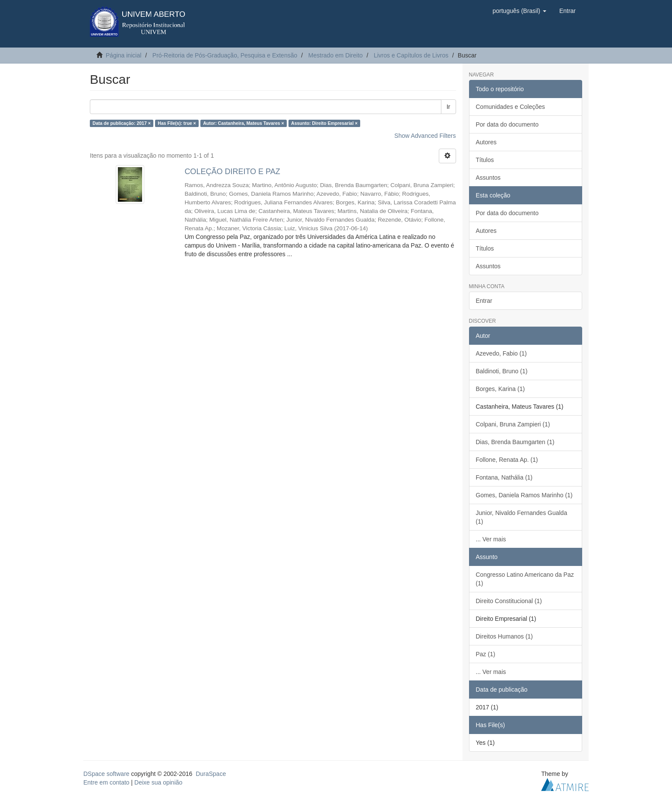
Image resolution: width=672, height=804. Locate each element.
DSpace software (106, 774)
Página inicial (124, 55)
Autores (486, 142)
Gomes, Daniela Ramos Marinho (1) (524, 495)
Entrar (484, 301)
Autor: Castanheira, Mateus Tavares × (243, 123)
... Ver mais (491, 539)
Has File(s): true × (177, 123)
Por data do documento (507, 124)
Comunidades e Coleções (510, 107)
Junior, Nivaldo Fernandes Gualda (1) (522, 517)
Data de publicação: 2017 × (122, 123)
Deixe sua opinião (158, 782)
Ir (449, 107)
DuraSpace (211, 774)
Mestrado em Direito (336, 55)
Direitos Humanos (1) (504, 636)
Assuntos (488, 178)
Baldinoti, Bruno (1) (502, 371)
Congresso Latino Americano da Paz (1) (525, 579)
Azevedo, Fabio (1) (501, 353)
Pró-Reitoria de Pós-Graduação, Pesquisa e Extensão (225, 55)
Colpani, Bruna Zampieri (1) (513, 424)
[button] (519, 11)
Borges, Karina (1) (501, 389)
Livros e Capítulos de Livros (411, 55)
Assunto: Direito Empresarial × (324, 123)
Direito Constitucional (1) (509, 601)
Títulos (485, 160)
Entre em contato (106, 782)
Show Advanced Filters (425, 136)
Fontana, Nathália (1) (504, 477)
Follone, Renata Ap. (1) (507, 460)
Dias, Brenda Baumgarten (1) (515, 442)
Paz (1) (486, 654)
